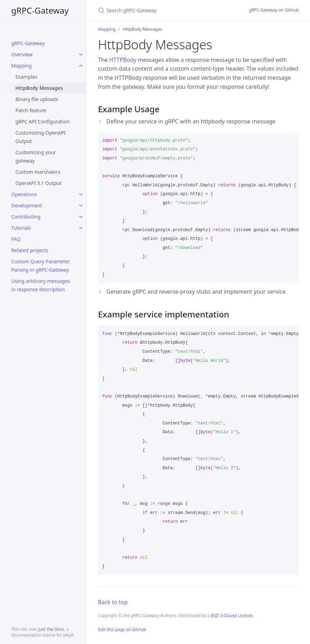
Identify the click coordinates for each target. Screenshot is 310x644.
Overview (22, 54)
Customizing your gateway (36, 156)
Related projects (30, 250)
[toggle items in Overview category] (81, 55)
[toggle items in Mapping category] (81, 66)
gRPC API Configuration (43, 121)
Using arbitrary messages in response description (41, 285)
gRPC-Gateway (40, 10)
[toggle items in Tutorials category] (81, 228)
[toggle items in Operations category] (81, 194)
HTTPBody (123, 60)
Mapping (22, 66)
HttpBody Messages (39, 88)
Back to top (113, 602)
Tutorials (21, 228)
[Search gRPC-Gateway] (165, 10)
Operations (24, 194)
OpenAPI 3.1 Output (38, 183)
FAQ (16, 239)
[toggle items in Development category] (81, 206)
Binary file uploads (37, 99)
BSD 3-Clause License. (232, 616)
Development (27, 205)
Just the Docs (51, 629)
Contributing (26, 217)
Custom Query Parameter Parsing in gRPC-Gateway (41, 266)
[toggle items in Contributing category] (81, 217)
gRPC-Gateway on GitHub (274, 10)
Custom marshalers (38, 172)
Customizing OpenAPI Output (41, 137)
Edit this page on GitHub (122, 629)
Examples (26, 77)
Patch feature (31, 110)
